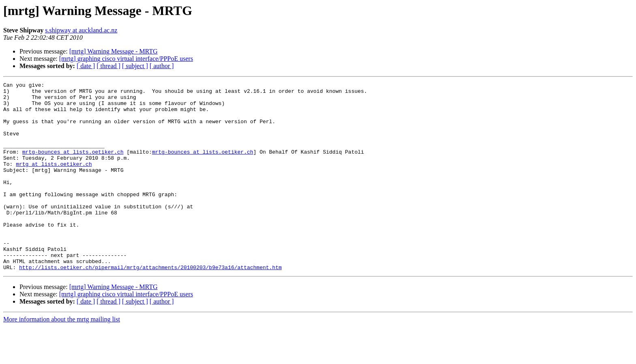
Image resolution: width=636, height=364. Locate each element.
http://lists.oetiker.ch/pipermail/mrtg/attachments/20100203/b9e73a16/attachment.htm (150, 305)
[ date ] (86, 66)
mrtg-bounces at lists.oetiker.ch (73, 166)
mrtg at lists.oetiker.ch (54, 181)
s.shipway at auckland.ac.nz (81, 30)
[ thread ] (109, 66)
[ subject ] (135, 66)
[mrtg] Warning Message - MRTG (114, 51)
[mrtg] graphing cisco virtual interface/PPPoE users (126, 59)
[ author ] (162, 66)
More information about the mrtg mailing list (62, 357)
